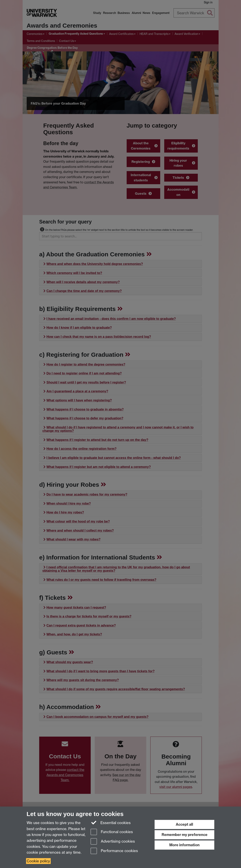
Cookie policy (38, 861)
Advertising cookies (113, 842)
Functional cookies (112, 832)
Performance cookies (114, 851)
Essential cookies (111, 822)
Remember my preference (185, 835)
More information (184, 845)
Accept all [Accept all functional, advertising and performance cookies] (184, 824)
